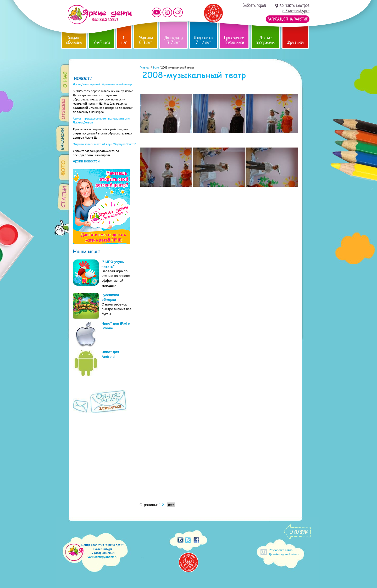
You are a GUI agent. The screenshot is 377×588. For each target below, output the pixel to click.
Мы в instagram (167, 12)
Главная (145, 67)
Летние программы (265, 40)
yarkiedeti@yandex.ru (102, 557)
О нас (124, 40)
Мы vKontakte (178, 12)
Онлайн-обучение (74, 40)
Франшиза (295, 43)
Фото (156, 67)
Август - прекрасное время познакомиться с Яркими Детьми (101, 120)
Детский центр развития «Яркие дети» (100, 14)
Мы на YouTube (157, 12)
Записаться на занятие (288, 19)
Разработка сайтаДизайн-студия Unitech (284, 552)
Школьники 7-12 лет (203, 40)
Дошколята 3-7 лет (174, 40)
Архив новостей (86, 161)
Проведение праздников (234, 40)
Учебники (102, 43)
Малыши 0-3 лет (146, 40)
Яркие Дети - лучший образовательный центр (102, 84)
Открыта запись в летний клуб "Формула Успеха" (104, 144)
